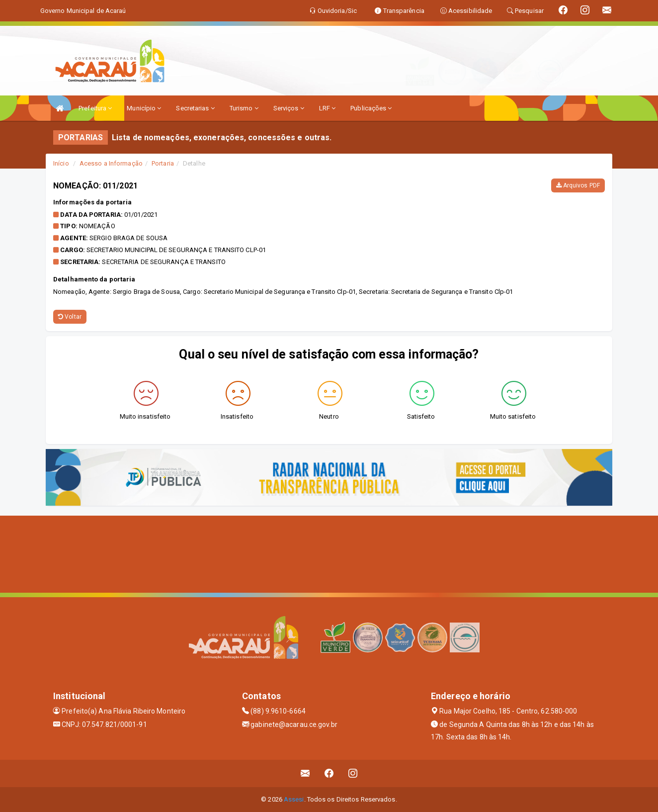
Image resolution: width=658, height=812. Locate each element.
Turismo (244, 108)
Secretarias (195, 108)
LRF (328, 108)
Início (61, 163)
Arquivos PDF (578, 185)
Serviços (289, 108)
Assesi (294, 799)
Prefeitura (95, 108)
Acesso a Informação (111, 163)
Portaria (163, 163)
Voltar (70, 317)
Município (144, 108)
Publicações (371, 108)
